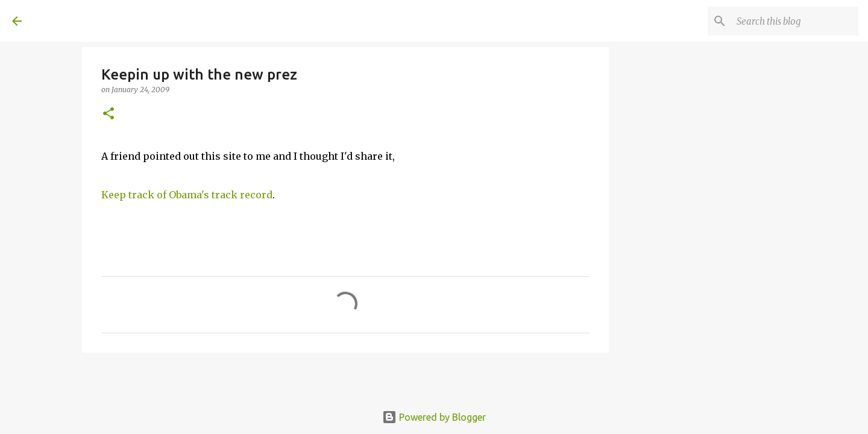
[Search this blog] (795, 21)
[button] (108, 114)
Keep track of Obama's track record (187, 195)
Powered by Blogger (434, 417)
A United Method (110, 20)
